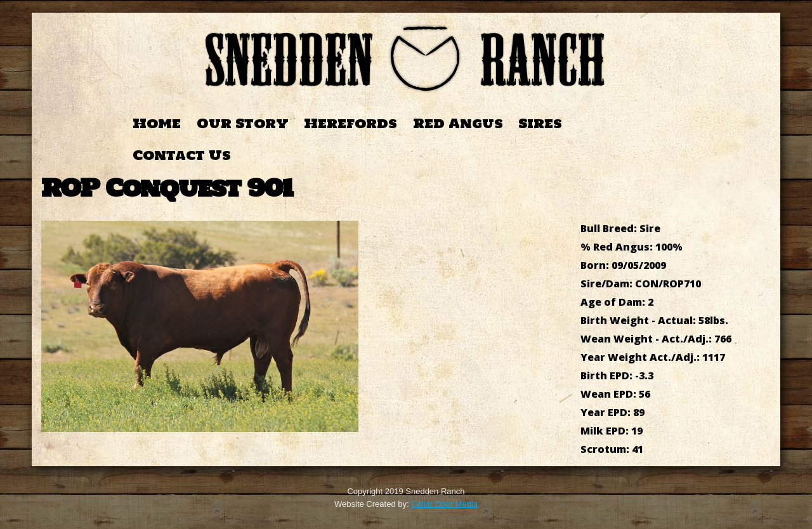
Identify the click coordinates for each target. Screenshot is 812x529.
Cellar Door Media (444, 504)
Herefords (350, 123)
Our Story (243, 123)
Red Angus (458, 123)
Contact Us (182, 155)
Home (157, 123)
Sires (540, 123)
